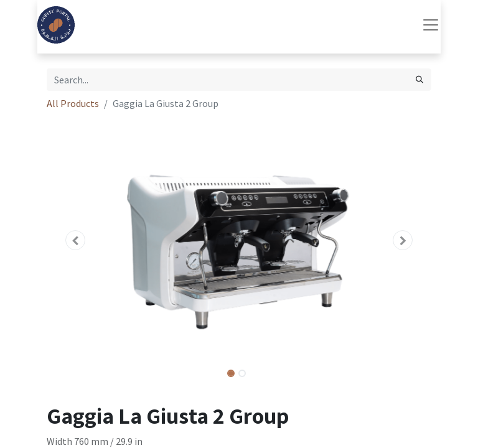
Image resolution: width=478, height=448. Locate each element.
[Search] (419, 80)
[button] (76, 240)
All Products (73, 103)
